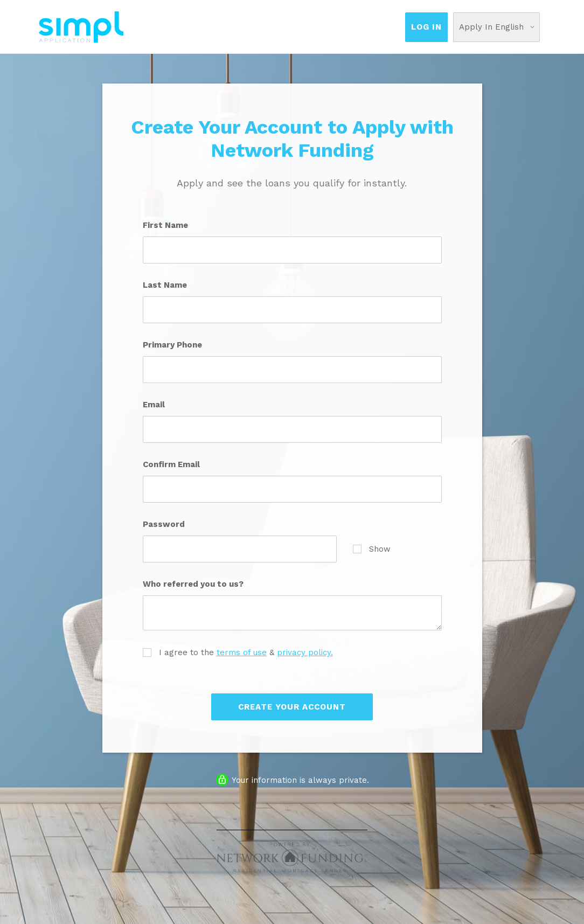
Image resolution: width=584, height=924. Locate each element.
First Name (165, 225)
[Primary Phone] (292, 370)
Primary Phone (172, 345)
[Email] (292, 429)
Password (164, 524)
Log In (426, 27)
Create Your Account (292, 707)
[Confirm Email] (292, 489)
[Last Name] (292, 310)
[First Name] (292, 250)
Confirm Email (171, 464)
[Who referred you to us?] (292, 613)
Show (372, 549)
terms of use (242, 652)
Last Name (165, 285)
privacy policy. (305, 652)
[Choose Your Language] (496, 27)
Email (154, 405)
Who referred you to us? (193, 584)
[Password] (240, 549)
